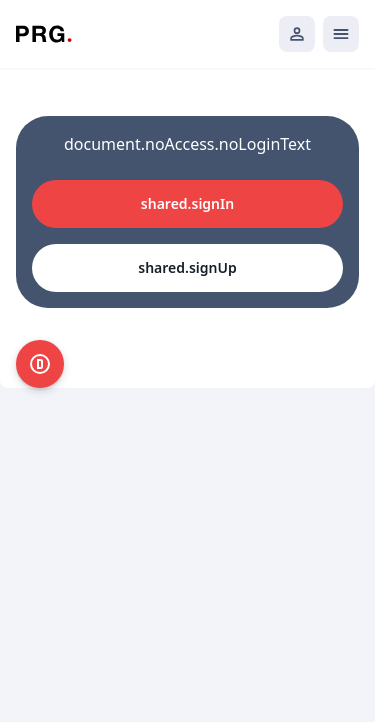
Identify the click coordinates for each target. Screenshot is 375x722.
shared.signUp (187, 267)
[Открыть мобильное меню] (341, 34)
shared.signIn (187, 203)
